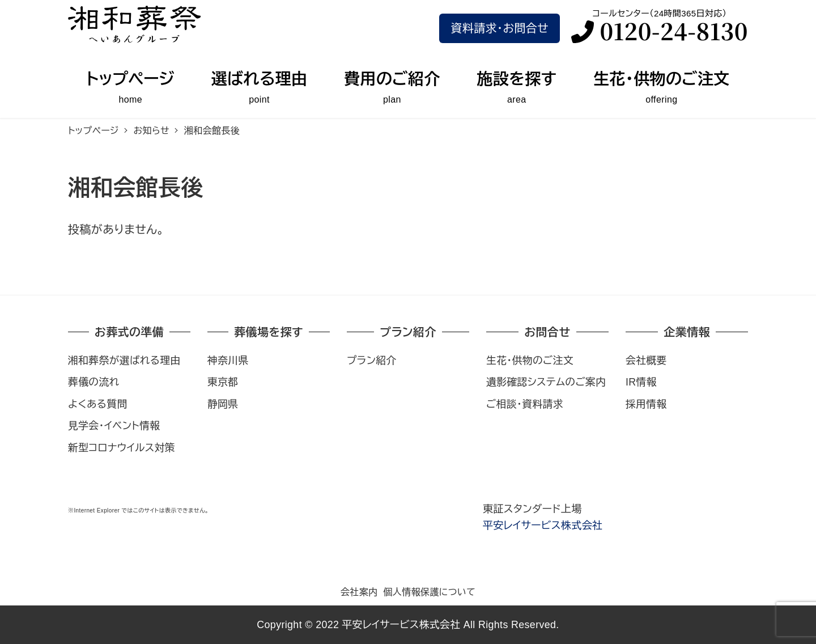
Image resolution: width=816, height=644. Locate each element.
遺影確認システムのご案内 (546, 382)
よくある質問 (98, 404)
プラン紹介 (372, 361)
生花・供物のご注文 (530, 361)
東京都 (223, 382)
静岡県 (223, 404)
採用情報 (646, 404)
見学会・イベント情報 (114, 426)
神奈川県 (228, 361)
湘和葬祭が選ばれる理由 (124, 361)
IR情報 (641, 382)
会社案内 (359, 592)
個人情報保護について (429, 592)
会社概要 (646, 361)
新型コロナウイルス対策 (122, 448)
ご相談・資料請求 (525, 404)
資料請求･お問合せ (500, 28)
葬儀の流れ (93, 382)
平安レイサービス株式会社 (543, 526)
